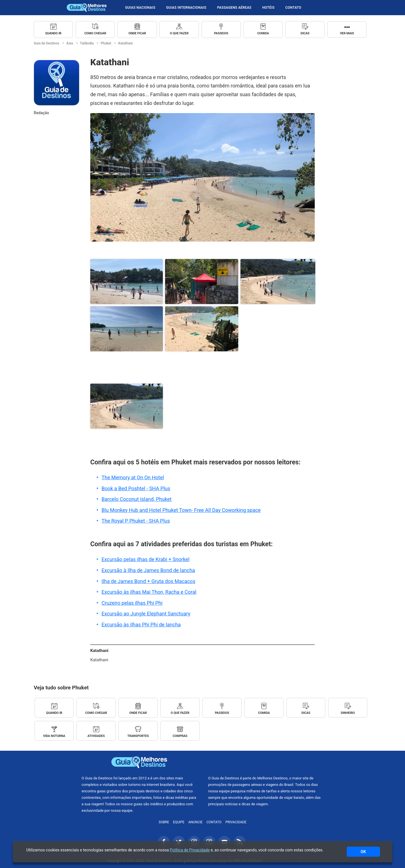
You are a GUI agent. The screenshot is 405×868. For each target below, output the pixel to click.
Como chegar (95, 33)
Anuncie (195, 822)
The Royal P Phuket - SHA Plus (136, 521)
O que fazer (179, 33)
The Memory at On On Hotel (133, 477)
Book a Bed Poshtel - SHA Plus (136, 488)
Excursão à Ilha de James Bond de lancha (148, 570)
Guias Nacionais (140, 8)
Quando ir (53, 33)
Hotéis (268, 8)
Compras (180, 736)
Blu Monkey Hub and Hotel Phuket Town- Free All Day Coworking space (181, 510)
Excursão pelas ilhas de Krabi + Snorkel (146, 559)
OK (363, 852)
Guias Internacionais (186, 8)
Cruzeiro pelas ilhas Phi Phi (132, 603)
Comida (263, 33)
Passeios (221, 33)
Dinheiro (348, 713)
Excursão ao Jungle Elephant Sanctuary (146, 614)
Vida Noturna (54, 736)
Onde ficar (137, 33)
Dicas (305, 33)
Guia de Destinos (87, 8)
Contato (293, 8)
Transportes (138, 736)
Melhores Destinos (266, 762)
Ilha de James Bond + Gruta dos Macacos (148, 581)
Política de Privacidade (190, 850)
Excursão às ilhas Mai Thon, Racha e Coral (149, 592)
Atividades (96, 736)
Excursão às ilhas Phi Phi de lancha (141, 625)
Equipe (179, 822)
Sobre (164, 822)
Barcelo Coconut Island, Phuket (137, 499)
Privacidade (236, 822)
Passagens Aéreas (234, 8)
